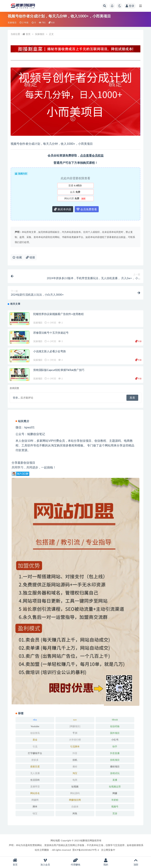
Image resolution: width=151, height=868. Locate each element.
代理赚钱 (75, 862)
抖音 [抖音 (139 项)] (75, 753)
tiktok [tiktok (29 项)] (115, 720)
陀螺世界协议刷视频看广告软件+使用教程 (58, 314)
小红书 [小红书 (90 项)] (115, 740)
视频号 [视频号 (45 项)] (115, 807)
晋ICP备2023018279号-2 (86, 850)
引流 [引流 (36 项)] (35, 746)
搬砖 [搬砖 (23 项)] (75, 766)
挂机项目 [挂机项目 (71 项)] (115, 760)
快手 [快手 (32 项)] (115, 746)
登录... (16, 398)
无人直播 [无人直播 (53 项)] (35, 773)
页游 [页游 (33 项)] (115, 813)
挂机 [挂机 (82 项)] (75, 760)
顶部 (136, 862)
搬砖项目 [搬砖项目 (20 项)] (115, 766)
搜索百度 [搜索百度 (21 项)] (35, 766)
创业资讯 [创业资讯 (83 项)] (35, 733)
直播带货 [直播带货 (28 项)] (35, 786)
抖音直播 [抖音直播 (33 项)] (115, 753)
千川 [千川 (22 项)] (75, 733)
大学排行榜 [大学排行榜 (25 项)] (75, 740)
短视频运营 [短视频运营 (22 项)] (115, 786)
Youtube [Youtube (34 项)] (35, 726)
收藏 (17, 257)
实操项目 (12, 22)
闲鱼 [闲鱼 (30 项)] (75, 813)
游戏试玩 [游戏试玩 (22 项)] (115, 773)
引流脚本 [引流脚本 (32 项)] (75, 746)
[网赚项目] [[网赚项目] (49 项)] (75, 726)
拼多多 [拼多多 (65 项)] (35, 760)
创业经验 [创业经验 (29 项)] (115, 726)
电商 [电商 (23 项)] (75, 780)
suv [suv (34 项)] (75, 720)
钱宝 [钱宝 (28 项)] (35, 813)
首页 (28, 34)
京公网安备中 (108, 850)
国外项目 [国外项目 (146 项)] (115, 733)
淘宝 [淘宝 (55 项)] (75, 773)
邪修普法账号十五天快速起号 (51, 333)
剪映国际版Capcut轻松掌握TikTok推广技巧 (59, 370)
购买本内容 (63, 209)
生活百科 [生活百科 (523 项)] (35, 780)
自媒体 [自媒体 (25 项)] (75, 807)
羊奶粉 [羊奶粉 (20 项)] (115, 800)
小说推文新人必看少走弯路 (50, 351)
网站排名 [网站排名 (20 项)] (35, 793)
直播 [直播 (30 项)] (115, 780)
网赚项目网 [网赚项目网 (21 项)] (75, 800)
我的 (106, 862)
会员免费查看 (87, 209)
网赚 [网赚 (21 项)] (115, 793)
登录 (130, 6)
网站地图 (55, 840)
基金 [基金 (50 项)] (35, 740)
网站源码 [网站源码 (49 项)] (75, 793)
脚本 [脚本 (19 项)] (35, 807)
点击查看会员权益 (92, 155)
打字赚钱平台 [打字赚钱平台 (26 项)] (35, 753)
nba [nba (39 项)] (35, 720)
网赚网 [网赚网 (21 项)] (35, 800)
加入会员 (45, 862)
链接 (30, 257)
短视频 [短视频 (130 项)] (75, 786)
